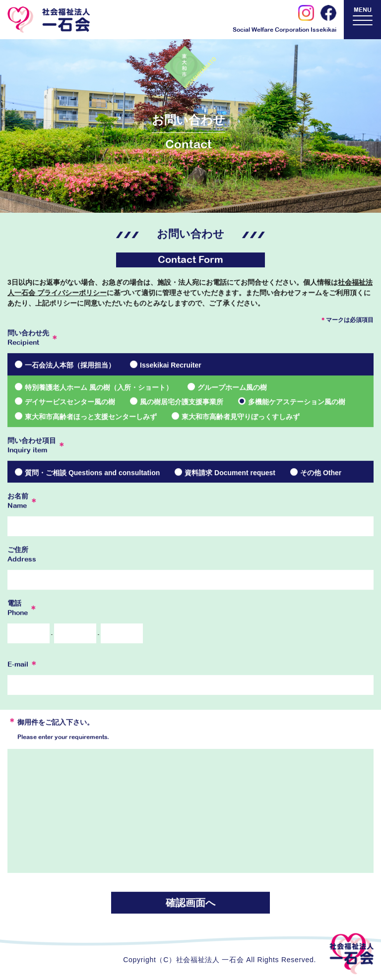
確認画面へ (190, 904)
